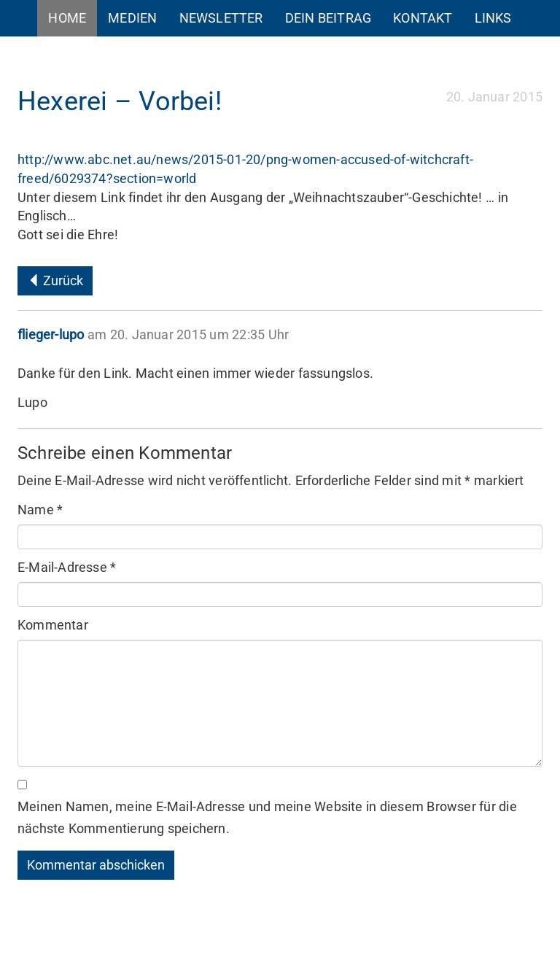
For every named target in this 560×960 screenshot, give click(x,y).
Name (40, 510)
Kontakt (423, 18)
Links (493, 18)
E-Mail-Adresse (67, 567)
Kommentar (53, 625)
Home (67, 18)
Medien (132, 18)
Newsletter (221, 18)
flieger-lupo (51, 334)
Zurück (55, 280)
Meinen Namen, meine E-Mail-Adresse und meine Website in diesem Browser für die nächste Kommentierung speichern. (267, 817)
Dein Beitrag (328, 18)
